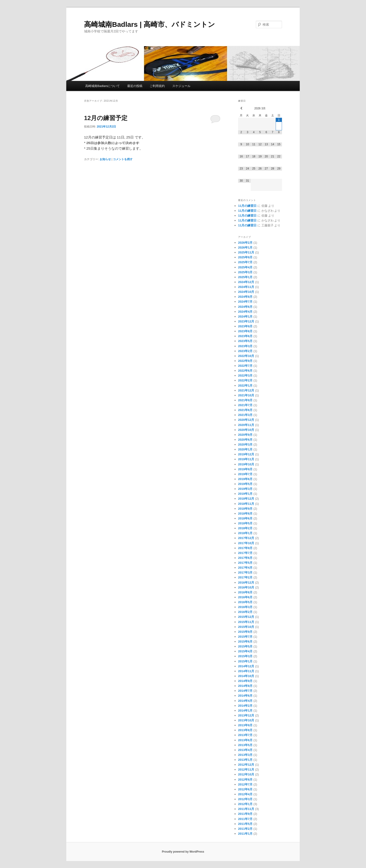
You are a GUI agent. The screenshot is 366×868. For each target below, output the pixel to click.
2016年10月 (246, 587)
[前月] (241, 108)
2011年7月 (245, 819)
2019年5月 (245, 484)
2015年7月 (245, 637)
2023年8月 (245, 331)
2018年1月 (245, 533)
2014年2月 (245, 706)
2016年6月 (245, 597)
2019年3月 (245, 489)
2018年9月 (245, 509)
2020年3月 (245, 444)
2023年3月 (245, 346)
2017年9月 (245, 548)
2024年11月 (246, 287)
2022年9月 (245, 361)
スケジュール (181, 86)
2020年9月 (245, 435)
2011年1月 (245, 834)
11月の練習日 (247, 206)
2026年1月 (245, 247)
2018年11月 (246, 504)
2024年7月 (245, 302)
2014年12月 (246, 666)
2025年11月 (246, 252)
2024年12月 (246, 282)
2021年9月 (245, 400)
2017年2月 (245, 577)
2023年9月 (245, 326)
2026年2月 (245, 243)
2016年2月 (245, 612)
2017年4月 (245, 568)
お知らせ (105, 159)
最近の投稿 (135, 86)
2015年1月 (245, 661)
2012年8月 (245, 780)
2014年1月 (245, 711)
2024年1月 (245, 316)
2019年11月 (246, 459)
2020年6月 (245, 440)
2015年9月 (245, 632)
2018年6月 (245, 518)
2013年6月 (245, 740)
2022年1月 (245, 386)
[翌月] (279, 108)
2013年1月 (245, 760)
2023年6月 (245, 336)
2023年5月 (245, 341)
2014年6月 (245, 696)
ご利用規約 (157, 86)
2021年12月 (246, 390)
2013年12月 (246, 715)
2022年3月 (245, 375)
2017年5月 (245, 563)
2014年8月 (245, 686)
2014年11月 (246, 671)
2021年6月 (245, 410)
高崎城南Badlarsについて (102, 86)
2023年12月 (246, 321)
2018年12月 (246, 499)
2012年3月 (245, 799)
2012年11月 (246, 769)
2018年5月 (245, 523)
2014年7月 (245, 691)
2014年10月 (246, 676)
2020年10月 (246, 430)
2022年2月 (245, 380)
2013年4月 (245, 750)
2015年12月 (246, 617)
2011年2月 (245, 829)
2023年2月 (245, 351)
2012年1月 (245, 804)
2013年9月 (245, 725)
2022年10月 (246, 356)
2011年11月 (246, 809)
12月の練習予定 (106, 118)
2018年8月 (245, 514)
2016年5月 (245, 602)
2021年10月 (246, 395)
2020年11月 (246, 425)
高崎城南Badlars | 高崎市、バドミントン (150, 24)
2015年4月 (245, 651)
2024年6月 (245, 307)
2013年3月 (245, 755)
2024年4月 (245, 312)
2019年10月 (246, 464)
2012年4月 (245, 794)
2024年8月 (245, 297)
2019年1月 (245, 494)
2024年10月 (246, 292)
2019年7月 (245, 474)
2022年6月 (245, 371)
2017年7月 (245, 553)
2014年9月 (245, 681)
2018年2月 (245, 528)
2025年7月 (245, 262)
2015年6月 (245, 641)
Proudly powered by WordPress (183, 852)
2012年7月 (245, 784)
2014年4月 (245, 701)
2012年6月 (245, 789)
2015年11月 (246, 622)
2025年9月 (245, 257)
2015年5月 (245, 646)
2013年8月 (245, 730)
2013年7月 (245, 735)
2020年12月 (246, 420)
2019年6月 (245, 479)
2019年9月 (245, 469)
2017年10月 (246, 543)
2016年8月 (245, 592)
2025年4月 (245, 267)
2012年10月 (246, 774)
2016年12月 (246, 583)
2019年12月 (246, 454)
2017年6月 (245, 558)
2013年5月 (245, 745)
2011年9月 (245, 814)
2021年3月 (245, 415)
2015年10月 (246, 627)
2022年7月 (245, 366)
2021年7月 (245, 405)
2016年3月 (245, 607)
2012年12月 (246, 765)
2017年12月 (246, 538)
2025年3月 (245, 272)
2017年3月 (245, 572)
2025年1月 (245, 277)
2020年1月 (245, 449)
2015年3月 (245, 656)
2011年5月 (245, 824)
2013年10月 (246, 720)
